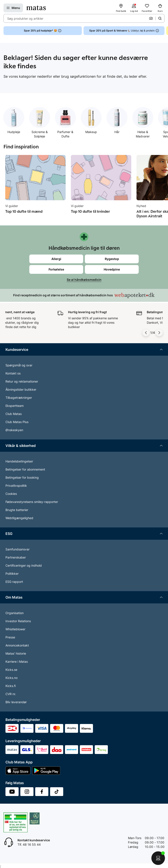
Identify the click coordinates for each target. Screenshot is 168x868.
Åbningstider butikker (21, 389)
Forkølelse (56, 269)
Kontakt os (13, 373)
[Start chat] (158, 858)
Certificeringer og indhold (24, 565)
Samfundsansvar (17, 549)
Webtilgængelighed (19, 518)
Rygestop (112, 259)
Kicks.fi (11, 686)
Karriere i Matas (17, 662)
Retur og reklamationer (22, 381)
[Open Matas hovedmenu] (13, 8)
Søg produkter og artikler (25, 18)
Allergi (56, 259)
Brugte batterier (17, 510)
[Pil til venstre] (146, 333)
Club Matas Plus (17, 422)
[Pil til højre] (159, 333)
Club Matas (14, 414)
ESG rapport (14, 582)
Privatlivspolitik (16, 486)
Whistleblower (15, 629)
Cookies (11, 494)
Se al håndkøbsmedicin (84, 280)
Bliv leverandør (16, 702)
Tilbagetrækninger (19, 398)
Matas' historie (16, 653)
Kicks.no (11, 678)
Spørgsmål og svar (19, 365)
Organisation (15, 613)
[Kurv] (160, 8)
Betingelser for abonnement (25, 469)
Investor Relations (18, 621)
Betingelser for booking (22, 477)
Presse (10, 637)
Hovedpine (112, 269)
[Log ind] (134, 8)
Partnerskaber (16, 557)
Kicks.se (11, 670)
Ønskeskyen (14, 430)
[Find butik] (121, 8)
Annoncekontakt (17, 645)
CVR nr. (11, 694)
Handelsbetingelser (19, 461)
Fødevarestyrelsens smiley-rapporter (32, 502)
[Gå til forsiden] (36, 8)
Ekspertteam (15, 406)
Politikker (12, 574)
